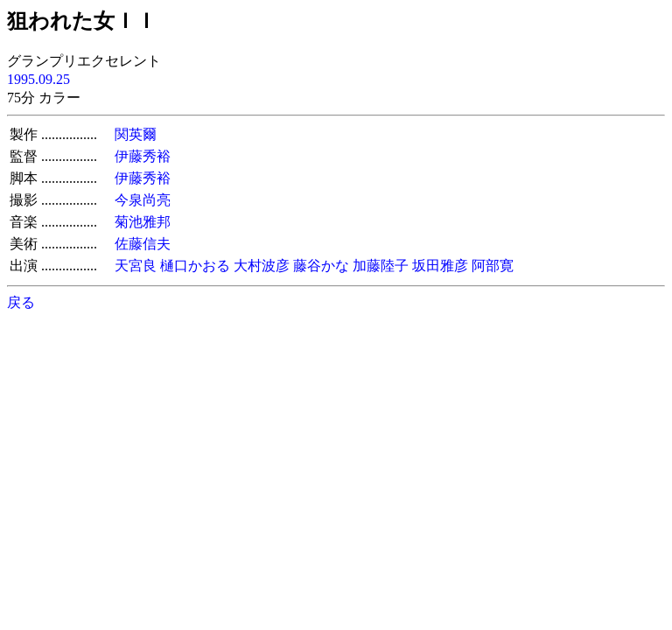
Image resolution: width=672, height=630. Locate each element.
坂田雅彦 (440, 266)
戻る (21, 302)
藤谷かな (321, 266)
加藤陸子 (381, 266)
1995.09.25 (38, 79)
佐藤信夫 (143, 244)
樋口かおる (195, 266)
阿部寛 (493, 266)
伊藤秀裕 (143, 156)
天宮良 (136, 266)
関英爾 (136, 134)
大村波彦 (262, 266)
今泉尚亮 (143, 200)
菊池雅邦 (143, 222)
